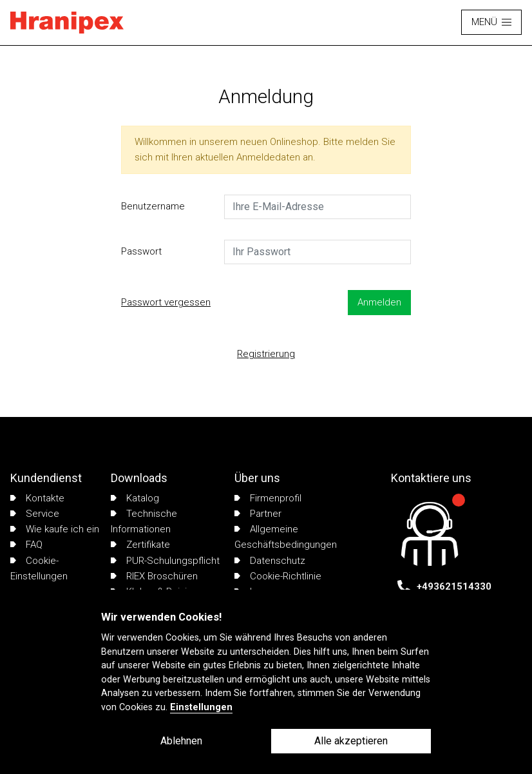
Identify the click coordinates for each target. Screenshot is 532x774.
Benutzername (153, 206)
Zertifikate (140, 545)
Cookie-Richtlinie (278, 576)
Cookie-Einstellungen (39, 568)
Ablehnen (181, 741)
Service (35, 514)
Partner (258, 514)
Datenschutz (270, 561)
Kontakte (37, 498)
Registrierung (266, 354)
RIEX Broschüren (154, 576)
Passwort (141, 251)
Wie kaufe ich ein (55, 529)
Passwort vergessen (166, 302)
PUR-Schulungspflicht (165, 561)
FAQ (26, 545)
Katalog (135, 498)
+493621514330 (454, 586)
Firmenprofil (268, 498)
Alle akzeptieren (351, 741)
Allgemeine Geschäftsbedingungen (286, 537)
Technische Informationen (144, 521)
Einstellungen (201, 707)
